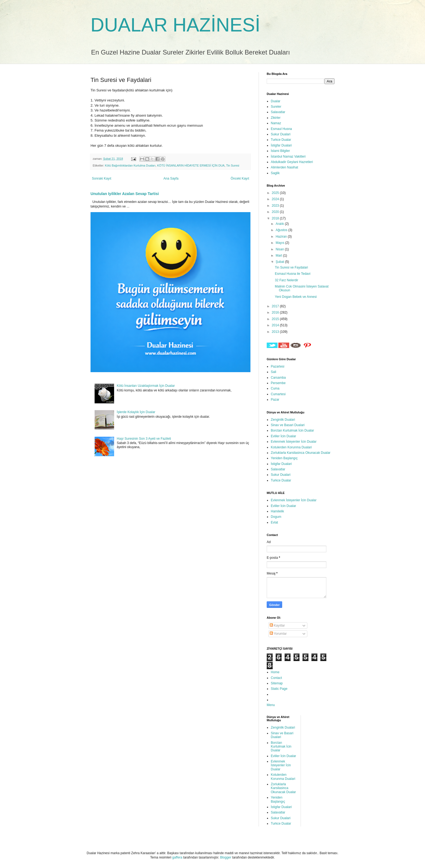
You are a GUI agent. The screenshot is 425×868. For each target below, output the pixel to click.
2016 (276, 312)
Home (275, 672)
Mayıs (280, 243)
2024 (276, 199)
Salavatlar (278, 112)
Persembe (278, 383)
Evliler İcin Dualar (283, 436)
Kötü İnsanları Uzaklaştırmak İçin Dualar (146, 386)
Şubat (280, 262)
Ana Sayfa (171, 178)
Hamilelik (277, 511)
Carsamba (278, 378)
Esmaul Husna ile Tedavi (293, 274)
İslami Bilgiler (280, 151)
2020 (276, 212)
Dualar (276, 101)
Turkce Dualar (281, 140)
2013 (276, 332)
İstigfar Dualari (281, 145)
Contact (276, 678)
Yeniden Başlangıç (284, 458)
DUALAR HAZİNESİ (175, 25)
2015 (276, 319)
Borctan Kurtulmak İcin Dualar (292, 430)
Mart (279, 256)
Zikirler (276, 118)
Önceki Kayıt (240, 178)
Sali (273, 372)
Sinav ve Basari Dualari (288, 425)
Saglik (275, 173)
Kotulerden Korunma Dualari (291, 447)
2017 (276, 306)
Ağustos (282, 230)
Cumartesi (278, 394)
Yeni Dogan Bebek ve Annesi (296, 297)
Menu (271, 705)
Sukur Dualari (281, 134)
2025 (276, 193)
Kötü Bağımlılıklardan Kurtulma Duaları (130, 165)
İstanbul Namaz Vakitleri (288, 157)
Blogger (226, 857)
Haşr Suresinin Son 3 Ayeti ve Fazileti (144, 439)
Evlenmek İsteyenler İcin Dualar (294, 442)
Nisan (280, 249)
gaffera (177, 857)
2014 (276, 325)
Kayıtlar (277, 626)
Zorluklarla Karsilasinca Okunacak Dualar (301, 453)
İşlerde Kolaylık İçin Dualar (136, 412)
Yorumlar (278, 634)
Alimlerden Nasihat (284, 167)
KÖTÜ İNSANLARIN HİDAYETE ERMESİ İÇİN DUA (191, 165)
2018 (276, 218)
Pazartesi (278, 366)
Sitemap (277, 683)
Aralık (280, 224)
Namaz (276, 123)
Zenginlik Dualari (283, 420)
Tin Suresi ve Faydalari (291, 267)
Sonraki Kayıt (102, 178)
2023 (276, 206)
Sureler (276, 107)
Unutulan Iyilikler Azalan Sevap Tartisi (125, 194)
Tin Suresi (233, 165)
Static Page (279, 689)
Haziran (282, 237)
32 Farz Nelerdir (286, 280)
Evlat (274, 522)
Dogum (276, 517)
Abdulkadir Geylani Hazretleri (292, 162)
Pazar (275, 400)
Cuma (275, 388)
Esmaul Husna (281, 129)
